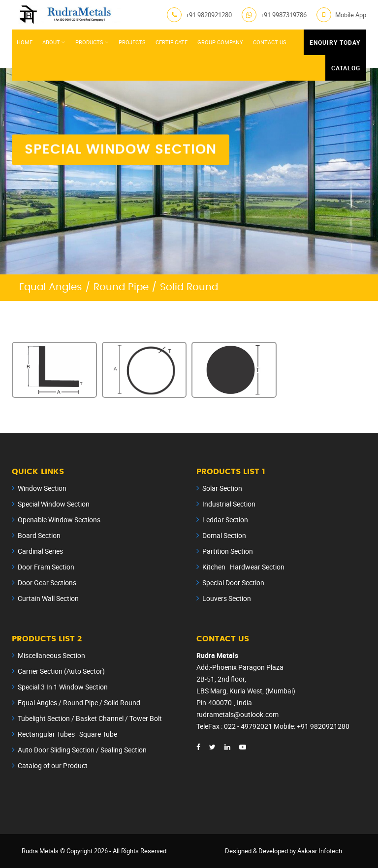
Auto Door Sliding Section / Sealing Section (82, 750)
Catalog (346, 68)
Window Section (42, 488)
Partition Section (228, 551)
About (51, 42)
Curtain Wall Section (48, 598)
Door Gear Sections (47, 583)
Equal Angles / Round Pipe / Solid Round (79, 703)
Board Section (39, 535)
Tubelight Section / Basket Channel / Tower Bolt (90, 718)
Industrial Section (229, 504)
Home (25, 42)
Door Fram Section (46, 567)
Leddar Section (225, 520)
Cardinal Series (40, 551)
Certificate (172, 42)
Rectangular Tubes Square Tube (67, 734)
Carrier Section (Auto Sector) (61, 671)
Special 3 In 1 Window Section (63, 687)
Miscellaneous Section (51, 655)
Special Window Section (54, 504)
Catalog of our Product (53, 765)
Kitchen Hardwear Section (243, 567)
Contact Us (270, 42)
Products (89, 42)
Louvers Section (227, 598)
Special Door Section (233, 583)
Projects (132, 42)
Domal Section (224, 535)
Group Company (220, 42)
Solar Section (222, 488)
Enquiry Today (335, 42)
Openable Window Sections (59, 520)
